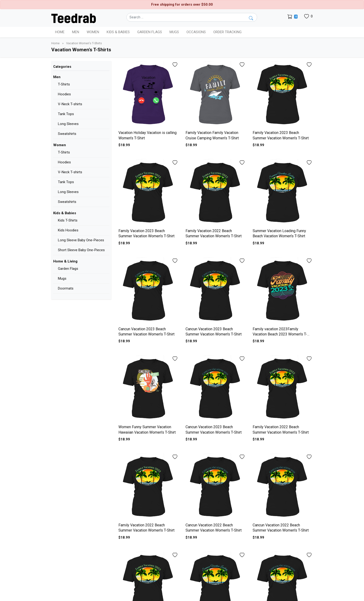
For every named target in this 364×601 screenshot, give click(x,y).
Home (60, 32)
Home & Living (65, 261)
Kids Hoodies (68, 230)
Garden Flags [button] (150, 32)
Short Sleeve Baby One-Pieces (81, 250)
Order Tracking (227, 32)
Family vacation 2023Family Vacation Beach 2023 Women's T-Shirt (280, 334)
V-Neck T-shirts (70, 104)
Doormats (66, 288)
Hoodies (64, 94)
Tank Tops (66, 114)
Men (57, 77)
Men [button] (76, 32)
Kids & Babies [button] (118, 32)
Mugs (174, 32)
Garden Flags (68, 269)
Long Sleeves (68, 124)
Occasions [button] (196, 32)
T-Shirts (64, 84)
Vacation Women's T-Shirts (84, 43)
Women (60, 145)
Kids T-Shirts (68, 220)
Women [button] (93, 32)
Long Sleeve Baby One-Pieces (81, 240)
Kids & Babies (65, 213)
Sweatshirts (67, 134)
